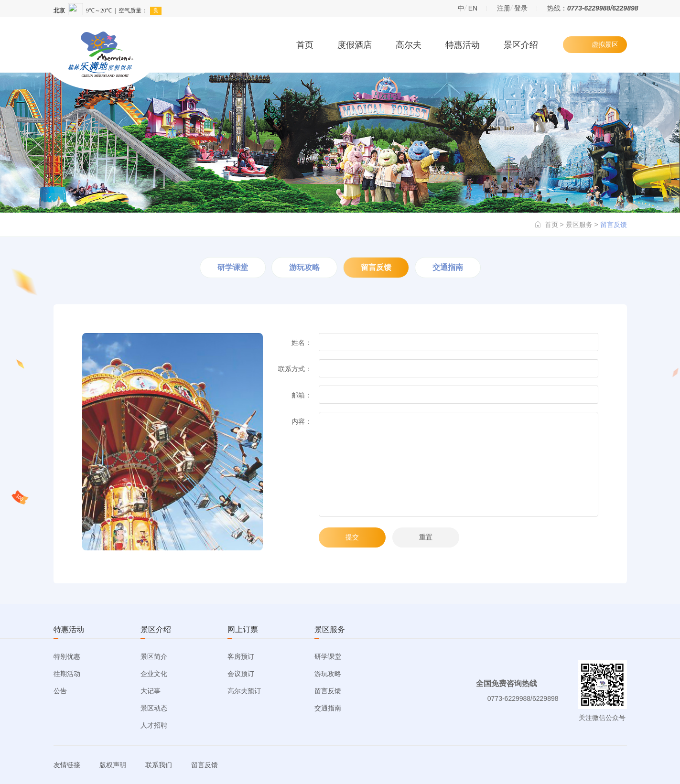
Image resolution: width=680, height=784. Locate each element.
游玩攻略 (304, 267)
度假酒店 (355, 45)
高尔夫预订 (244, 691)
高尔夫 (409, 45)
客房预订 (241, 656)
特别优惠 (67, 656)
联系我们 (159, 765)
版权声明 (113, 765)
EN (473, 8)
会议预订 (241, 674)
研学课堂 (233, 267)
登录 (521, 8)
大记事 (151, 691)
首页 (305, 45)
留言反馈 (376, 267)
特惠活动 (463, 45)
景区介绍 (521, 45)
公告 (60, 691)
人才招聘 (154, 725)
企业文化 (154, 674)
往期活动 (67, 674)
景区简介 (154, 656)
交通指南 (448, 267)
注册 (504, 8)
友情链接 (67, 765)
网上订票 (243, 629)
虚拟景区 (605, 44)
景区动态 (154, 708)
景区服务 (579, 225)
